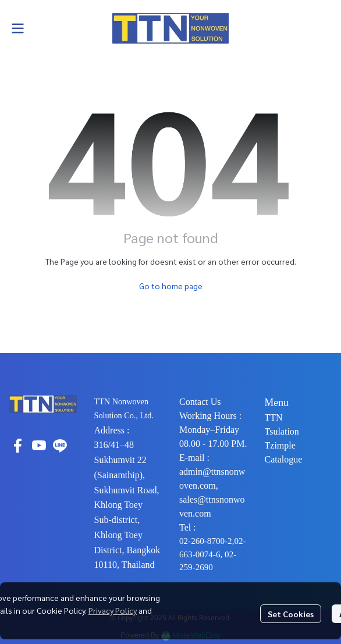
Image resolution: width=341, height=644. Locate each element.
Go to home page (171, 286)
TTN (274, 417)
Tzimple (280, 445)
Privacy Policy (113, 610)
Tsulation (282, 431)
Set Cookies (291, 614)
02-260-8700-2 (206, 541)
